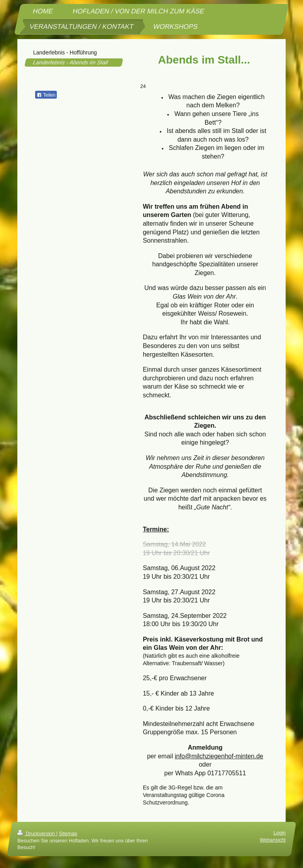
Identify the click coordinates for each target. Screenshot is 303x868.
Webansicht (273, 840)
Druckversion (37, 834)
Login (280, 833)
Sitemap (68, 834)
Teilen (46, 95)
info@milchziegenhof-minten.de (219, 756)
